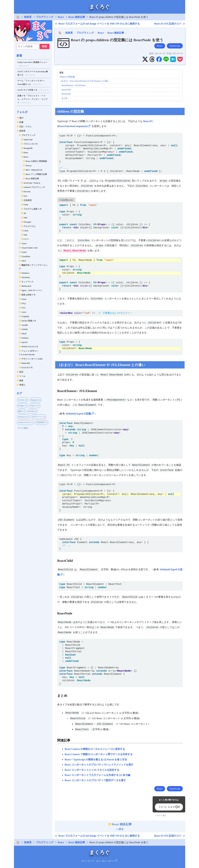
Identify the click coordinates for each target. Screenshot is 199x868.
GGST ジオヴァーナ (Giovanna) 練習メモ (33, 74)
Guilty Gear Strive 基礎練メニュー (32, 64)
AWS (24, 261)
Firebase (25, 338)
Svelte (24, 252)
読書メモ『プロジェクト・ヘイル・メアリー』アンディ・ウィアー (32, 100)
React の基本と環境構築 (36, 161)
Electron (27, 192)
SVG (23, 308)
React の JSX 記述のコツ (168, 24)
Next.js (29, 165)
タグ (19, 393)
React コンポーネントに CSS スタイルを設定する (92, 770)
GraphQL (25, 316)
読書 (21, 122)
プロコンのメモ (31, 144)
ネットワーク (27, 282)
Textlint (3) (23, 400)
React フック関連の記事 (36, 174)
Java (25, 196)
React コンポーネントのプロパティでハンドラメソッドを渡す (99, 765)
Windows (25, 273)
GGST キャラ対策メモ (33, 90)
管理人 (22, 385)
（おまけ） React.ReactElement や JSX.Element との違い (84, 81)
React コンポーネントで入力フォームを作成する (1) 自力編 (97, 775)
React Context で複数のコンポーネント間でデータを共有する (99, 754)
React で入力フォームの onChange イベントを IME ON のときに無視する (99, 24)
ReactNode (66, 94)
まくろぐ (100, 7)
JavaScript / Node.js (32, 183)
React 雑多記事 (77, 17)
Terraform (26, 277)
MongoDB (28, 148)
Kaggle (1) (22, 405)
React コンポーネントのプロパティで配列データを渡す (95, 780)
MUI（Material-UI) (34, 170)
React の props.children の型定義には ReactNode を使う (117, 40)
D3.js (24, 303)
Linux (26, 231)
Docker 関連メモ (29, 321)
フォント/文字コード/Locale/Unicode (28, 353)
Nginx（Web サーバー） (32, 290)
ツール (22, 376)
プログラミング (45, 17)
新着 (19, 56)
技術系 (28, 17)
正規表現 (28, 200)
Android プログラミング (34, 187)
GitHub (25, 329)
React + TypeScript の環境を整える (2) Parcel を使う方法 (96, 760)
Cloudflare (26, 256)
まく (164, 815)
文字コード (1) (38, 417)
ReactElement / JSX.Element (73, 85)
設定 (21, 372)
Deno (26, 152)
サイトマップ (87, 861)
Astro (24, 312)
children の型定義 (67, 77)
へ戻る (120, 826)
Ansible (25, 325)
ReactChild (66, 90)
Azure (24, 243)
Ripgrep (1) (36, 400)
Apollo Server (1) (25, 422)
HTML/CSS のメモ (30, 347)
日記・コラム (25, 126)
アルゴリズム (30, 226)
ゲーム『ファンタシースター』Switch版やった (31, 83)
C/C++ (26, 239)
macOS (24, 342)
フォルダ (22, 112)
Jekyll (24, 334)
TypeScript (28, 139)
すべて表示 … (24, 428)
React (61, 17)
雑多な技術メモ (28, 295)
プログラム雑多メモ (33, 209)
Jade (25, 218)
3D (25, 213)
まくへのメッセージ (105, 861)
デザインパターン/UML (32, 359)
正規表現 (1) (41, 422)
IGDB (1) (32, 411)
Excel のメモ (27, 367)
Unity (26, 205)
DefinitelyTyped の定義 (78, 414)
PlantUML (26, 363)
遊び (21, 118)
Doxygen (27, 222)
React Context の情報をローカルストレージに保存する (95, 749)
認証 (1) (21, 411)
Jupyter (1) (35, 405)
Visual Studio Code (29, 248)
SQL (26, 235)
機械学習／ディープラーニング (33, 267)
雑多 (21, 380)
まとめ (64, 98)
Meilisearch (26, 286)
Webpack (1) (23, 417)
